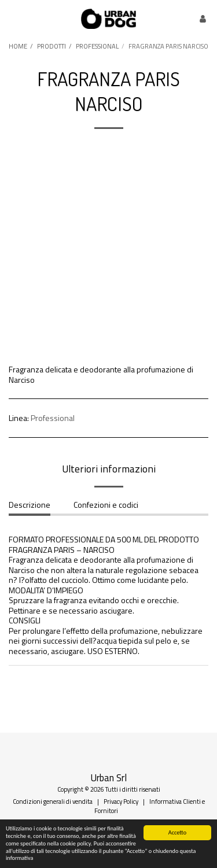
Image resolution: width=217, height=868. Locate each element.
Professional (53, 418)
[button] (13, 18)
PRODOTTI (52, 46)
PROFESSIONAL (97, 46)
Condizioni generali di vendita (53, 801)
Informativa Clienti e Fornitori (150, 806)
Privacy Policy (121, 801)
